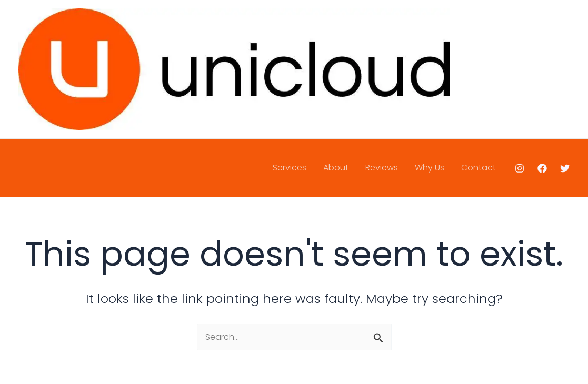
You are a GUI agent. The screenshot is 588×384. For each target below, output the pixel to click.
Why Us (430, 168)
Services (290, 168)
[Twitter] (565, 168)
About (336, 168)
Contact (479, 168)
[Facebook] (542, 168)
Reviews (382, 168)
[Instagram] (520, 168)
